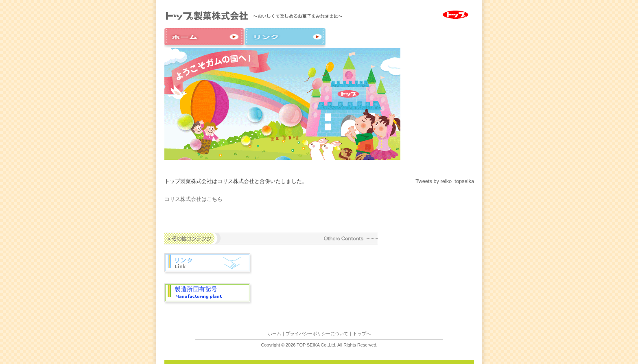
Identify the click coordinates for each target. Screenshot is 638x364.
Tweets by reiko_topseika (445, 181)
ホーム (274, 333)
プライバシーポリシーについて (317, 333)
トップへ (362, 333)
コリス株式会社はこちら (193, 199)
